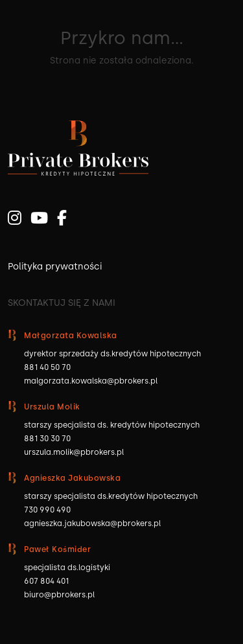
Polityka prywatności (55, 267)
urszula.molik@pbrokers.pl (74, 452)
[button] (26, 618)
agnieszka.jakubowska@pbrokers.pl (92, 523)
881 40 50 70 (47, 367)
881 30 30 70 (47, 439)
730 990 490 (47, 510)
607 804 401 (46, 581)
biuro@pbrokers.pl (59, 595)
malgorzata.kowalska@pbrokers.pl (91, 381)
